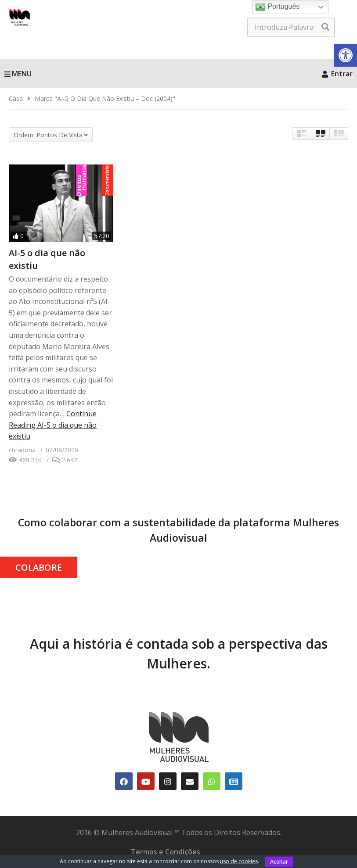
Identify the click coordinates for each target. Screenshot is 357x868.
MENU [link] (18, 74)
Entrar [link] (337, 74)
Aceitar (279, 862)
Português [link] (277, 7)
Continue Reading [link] (53, 425)
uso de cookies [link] (239, 861)
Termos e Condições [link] (166, 852)
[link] (346, 55)
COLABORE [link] (39, 567)
